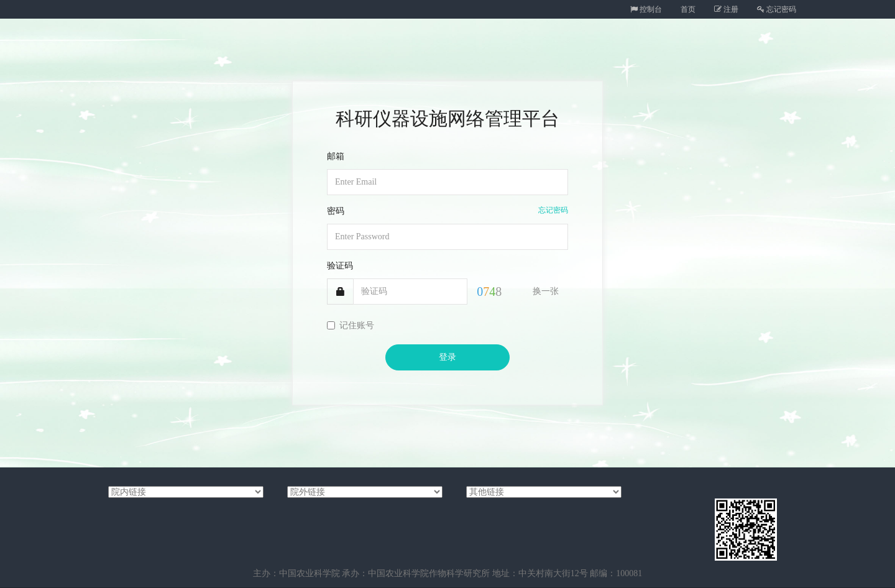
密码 (336, 211)
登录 (447, 357)
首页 (688, 9)
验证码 (340, 266)
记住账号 (351, 325)
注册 (726, 9)
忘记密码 (777, 9)
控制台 (646, 9)
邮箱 (336, 156)
